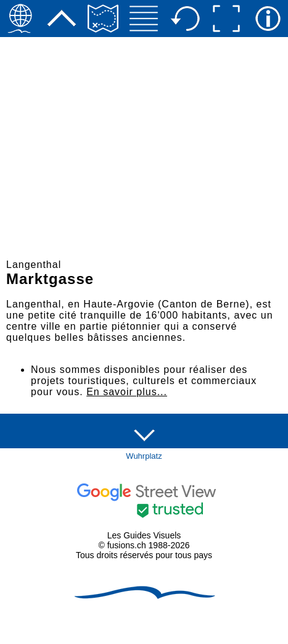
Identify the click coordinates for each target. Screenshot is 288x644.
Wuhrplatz (144, 456)
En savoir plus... (127, 392)
